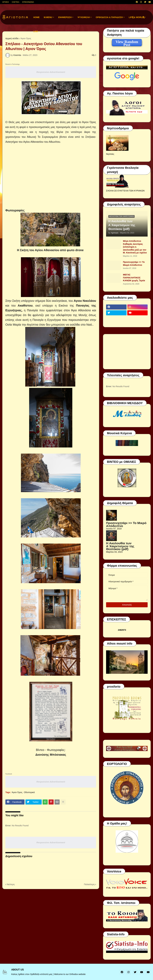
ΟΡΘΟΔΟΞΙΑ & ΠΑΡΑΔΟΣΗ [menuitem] (109, 17)
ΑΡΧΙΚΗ (6, 2)
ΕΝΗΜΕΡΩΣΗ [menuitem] (65, 17)
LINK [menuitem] (36, 31)
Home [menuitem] (36, 17)
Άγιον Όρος (26, 38)
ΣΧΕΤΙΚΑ (16, 2)
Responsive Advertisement (51, 72)
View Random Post (127, 42)
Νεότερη (11, 884)
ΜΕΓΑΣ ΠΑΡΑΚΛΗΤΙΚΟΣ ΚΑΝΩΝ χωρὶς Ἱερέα (134, 278)
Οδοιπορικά (29, 792)
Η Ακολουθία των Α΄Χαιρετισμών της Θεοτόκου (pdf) (122, 225)
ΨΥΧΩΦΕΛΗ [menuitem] (84, 17)
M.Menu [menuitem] (48, 17)
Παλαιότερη (89, 884)
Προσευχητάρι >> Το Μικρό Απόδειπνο (134, 263)
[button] (133, 17)
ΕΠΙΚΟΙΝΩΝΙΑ (28, 2)
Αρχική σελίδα (12, 38)
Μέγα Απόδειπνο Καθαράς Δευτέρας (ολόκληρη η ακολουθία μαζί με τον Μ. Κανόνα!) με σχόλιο (135, 247)
